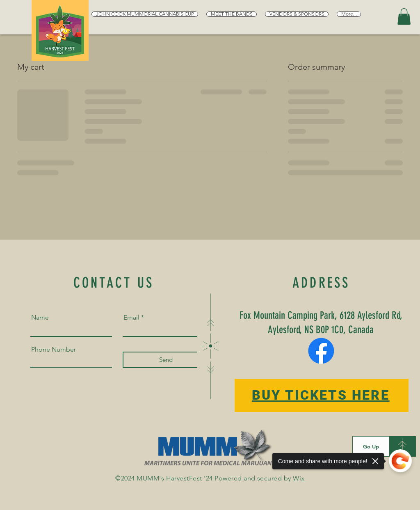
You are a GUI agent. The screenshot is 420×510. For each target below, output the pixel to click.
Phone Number (54, 350)
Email (131, 318)
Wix (299, 478)
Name (40, 318)
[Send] (166, 360)
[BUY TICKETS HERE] (322, 395)
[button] (404, 17)
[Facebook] (321, 351)
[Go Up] (371, 446)
